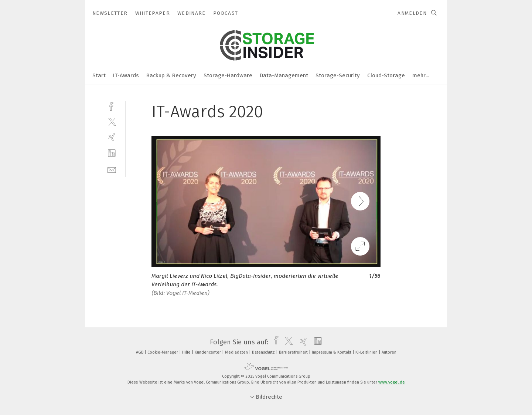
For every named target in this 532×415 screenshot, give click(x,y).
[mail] (112, 169)
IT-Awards (126, 75)
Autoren (389, 352)
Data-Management (284, 75)
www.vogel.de (392, 382)
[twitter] (112, 122)
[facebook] (112, 106)
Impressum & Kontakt (332, 352)
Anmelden (412, 13)
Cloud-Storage (386, 75)
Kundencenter (208, 352)
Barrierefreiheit (294, 352)
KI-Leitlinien (367, 352)
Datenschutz (264, 352)
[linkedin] (112, 153)
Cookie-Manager (163, 352)
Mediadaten (237, 352)
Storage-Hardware (228, 75)
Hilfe (187, 352)
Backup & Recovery (171, 75)
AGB (140, 352)
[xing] (112, 137)
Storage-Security (338, 75)
